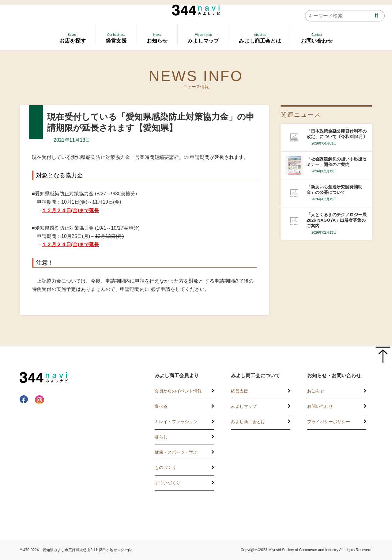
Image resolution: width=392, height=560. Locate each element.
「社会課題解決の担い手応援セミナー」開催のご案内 (337, 162)
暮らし (161, 437)
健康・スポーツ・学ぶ (176, 452)
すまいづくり (168, 483)
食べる (161, 406)
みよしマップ (244, 406)
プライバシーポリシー (329, 422)
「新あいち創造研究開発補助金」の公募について (334, 190)
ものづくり (165, 468)
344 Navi (196, 10)
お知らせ (316, 391)
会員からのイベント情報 (178, 391)
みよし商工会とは (248, 422)
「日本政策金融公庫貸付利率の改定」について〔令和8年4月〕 (337, 134)
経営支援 (239, 391)
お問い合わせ (320, 406)
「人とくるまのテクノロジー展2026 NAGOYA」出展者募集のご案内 (337, 220)
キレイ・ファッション (176, 422)
